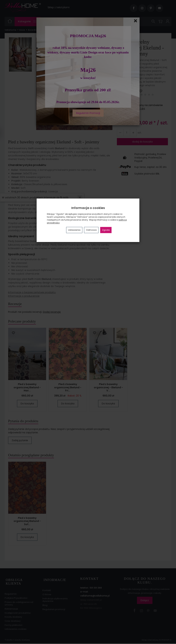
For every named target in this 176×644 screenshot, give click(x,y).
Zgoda (106, 230)
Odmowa (91, 230)
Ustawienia (74, 230)
